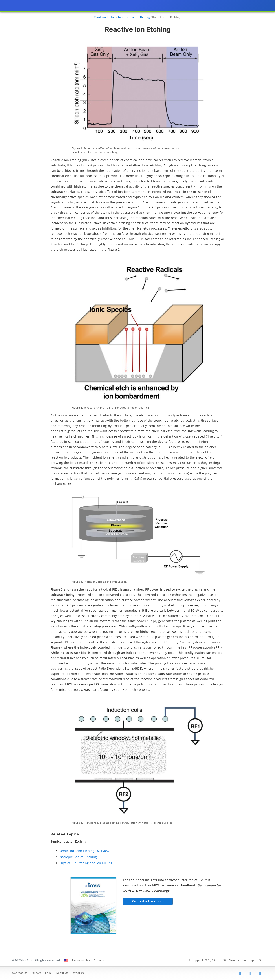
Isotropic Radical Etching (78, 857)
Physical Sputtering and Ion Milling (86, 863)
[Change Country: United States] (66, 961)
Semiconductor (105, 17)
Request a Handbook (148, 901)
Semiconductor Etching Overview (84, 851)
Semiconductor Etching (134, 17)
